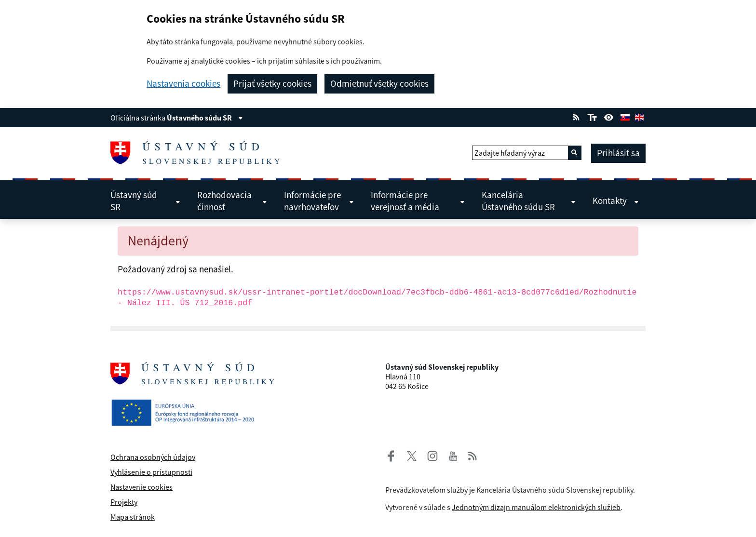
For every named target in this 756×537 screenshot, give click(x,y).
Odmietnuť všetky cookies (379, 83)
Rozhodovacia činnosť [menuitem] (232, 201)
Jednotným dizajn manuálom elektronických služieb (536, 507)
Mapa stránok (133, 517)
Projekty (124, 502)
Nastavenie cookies (142, 487)
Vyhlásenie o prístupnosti (151, 472)
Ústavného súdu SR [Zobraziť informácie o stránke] (205, 118)
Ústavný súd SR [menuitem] (145, 201)
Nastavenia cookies (183, 84)
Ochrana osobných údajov (153, 457)
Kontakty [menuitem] (616, 201)
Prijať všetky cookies (272, 83)
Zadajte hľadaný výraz (510, 153)
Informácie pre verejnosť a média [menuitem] (418, 201)
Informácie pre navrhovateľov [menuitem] (319, 201)
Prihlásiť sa (618, 153)
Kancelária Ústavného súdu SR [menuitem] (529, 201)
